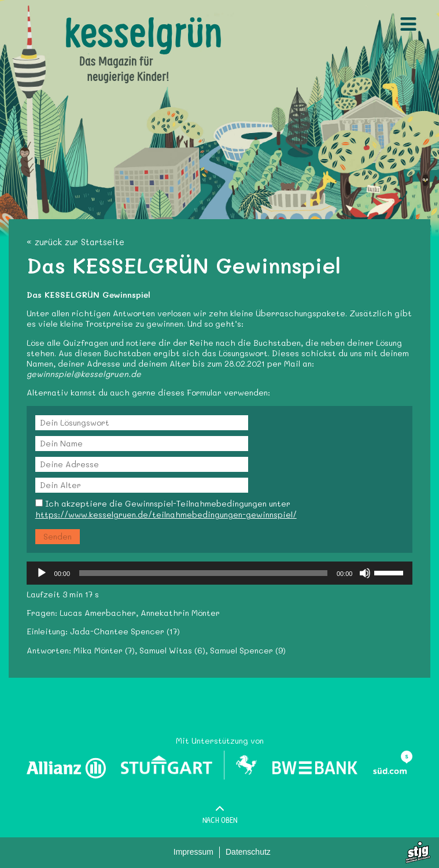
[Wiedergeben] (42, 573)
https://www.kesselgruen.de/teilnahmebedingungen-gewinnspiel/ (166, 514)
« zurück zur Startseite (75, 242)
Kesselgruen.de (96, 23)
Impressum (193, 852)
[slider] (203, 573)
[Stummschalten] (365, 573)
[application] (220, 573)
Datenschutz (248, 852)
